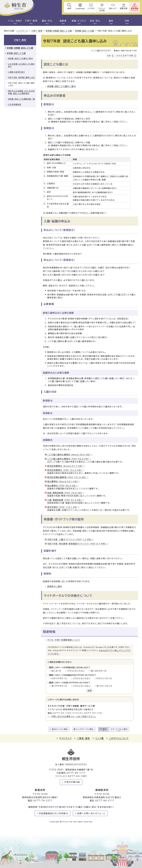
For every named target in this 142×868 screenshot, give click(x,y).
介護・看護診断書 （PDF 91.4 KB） (65, 500)
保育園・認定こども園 (85, 31)
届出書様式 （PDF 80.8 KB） (63, 486)
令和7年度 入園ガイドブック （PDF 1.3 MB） (71, 539)
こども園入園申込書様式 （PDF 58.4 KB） (69, 459)
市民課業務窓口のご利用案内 (53, 813)
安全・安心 (95, 21)
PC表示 (103, 729)
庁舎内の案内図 (72, 782)
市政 (127, 21)
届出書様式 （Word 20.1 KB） (64, 481)
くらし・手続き (15, 21)
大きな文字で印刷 (125, 56)
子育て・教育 (31, 21)
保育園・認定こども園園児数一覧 (21, 99)
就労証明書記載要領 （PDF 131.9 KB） (68, 477)
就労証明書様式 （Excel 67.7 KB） (66, 466)
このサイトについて (119, 738)
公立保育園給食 (15, 104)
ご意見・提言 (83, 738)
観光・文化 (47, 21)
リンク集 (100, 738)
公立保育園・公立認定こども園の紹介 (21, 65)
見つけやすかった (60, 686)
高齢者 (63, 21)
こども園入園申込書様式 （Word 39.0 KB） (70, 455)
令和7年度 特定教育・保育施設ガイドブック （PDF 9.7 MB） (78, 544)
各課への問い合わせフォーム (91, 813)
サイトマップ (65, 738)
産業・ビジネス (79, 21)
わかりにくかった (104, 678)
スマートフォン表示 (119, 729)
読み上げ (113, 8)
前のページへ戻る (60, 729)
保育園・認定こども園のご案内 (61, 86)
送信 (90, 691)
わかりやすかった (60, 678)
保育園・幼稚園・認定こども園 (59, 31)
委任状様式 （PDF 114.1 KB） (63, 507)
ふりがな (91, 8)
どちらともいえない (77, 671)
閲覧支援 (124, 8)
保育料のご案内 (55, 586)
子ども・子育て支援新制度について (64, 640)
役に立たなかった (99, 671)
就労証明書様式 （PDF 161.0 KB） (66, 470)
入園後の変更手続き (16, 72)
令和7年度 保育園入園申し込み (21, 77)
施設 (111, 21)
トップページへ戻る (85, 729)
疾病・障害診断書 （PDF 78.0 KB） (66, 493)
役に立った (57, 671)
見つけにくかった (104, 686)
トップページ (22, 31)
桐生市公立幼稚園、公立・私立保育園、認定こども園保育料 (21, 92)
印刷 (109, 56)
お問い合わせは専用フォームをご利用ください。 (74, 716)
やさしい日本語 (102, 9)
